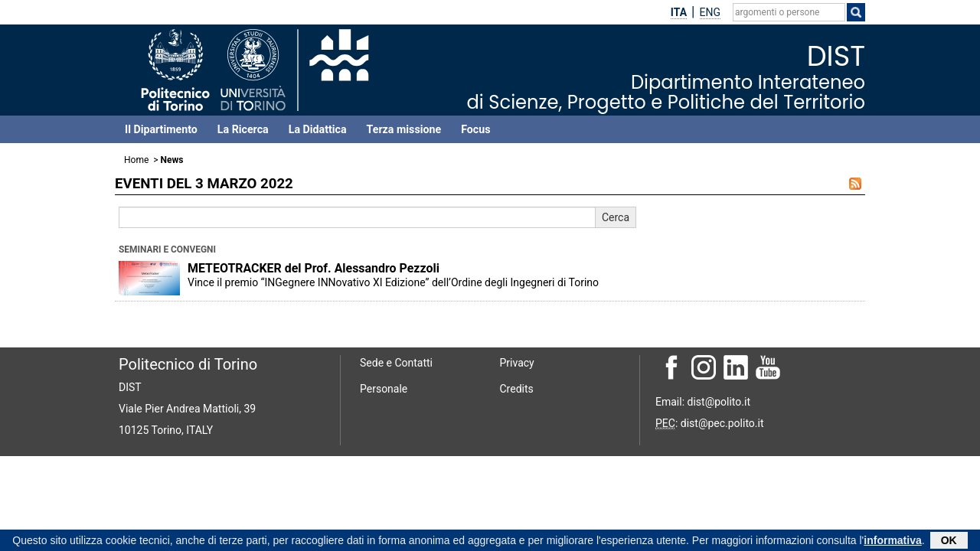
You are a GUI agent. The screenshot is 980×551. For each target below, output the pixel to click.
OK (949, 542)
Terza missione (404, 129)
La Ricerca (243, 129)
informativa (892, 542)
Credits (517, 389)
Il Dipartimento (161, 129)
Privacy (517, 363)
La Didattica (318, 129)
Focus (475, 129)
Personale (384, 389)
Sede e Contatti (396, 363)
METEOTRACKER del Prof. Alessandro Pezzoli (314, 268)
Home (136, 160)
